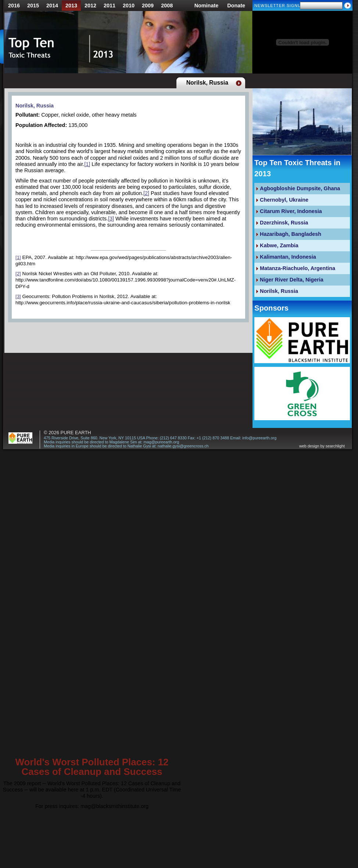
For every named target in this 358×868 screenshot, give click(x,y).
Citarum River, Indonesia (291, 211)
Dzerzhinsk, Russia (284, 223)
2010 (129, 6)
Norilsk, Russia (35, 106)
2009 (148, 6)
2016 (14, 6)
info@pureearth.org (259, 438)
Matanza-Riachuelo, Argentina (298, 268)
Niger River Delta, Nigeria (292, 280)
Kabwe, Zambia (279, 245)
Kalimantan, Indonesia (288, 257)
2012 (90, 6)
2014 (52, 6)
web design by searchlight (322, 446)
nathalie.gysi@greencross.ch (183, 446)
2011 (110, 6)
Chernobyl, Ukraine (284, 200)
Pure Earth (76, 433)
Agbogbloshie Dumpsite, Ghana (300, 188)
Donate (236, 6)
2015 (33, 6)
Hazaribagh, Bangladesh (291, 234)
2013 (71, 6)
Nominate (207, 6)
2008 (167, 6)
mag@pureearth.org (161, 442)
